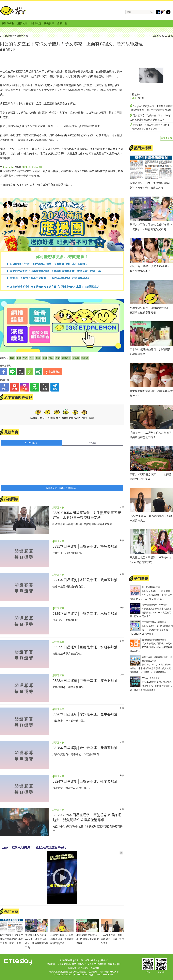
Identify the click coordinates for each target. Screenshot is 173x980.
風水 (51, 358)
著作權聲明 (84, 968)
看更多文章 (167, 138)
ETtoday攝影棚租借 (151, 678)
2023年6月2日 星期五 (32, 167)
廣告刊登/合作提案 (87, 964)
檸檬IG (85, 358)
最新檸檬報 (8, 23)
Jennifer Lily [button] (9, 167)
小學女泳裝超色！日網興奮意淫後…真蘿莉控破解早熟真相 (62, 939)
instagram (163, 12)
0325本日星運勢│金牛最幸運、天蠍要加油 (85, 748)
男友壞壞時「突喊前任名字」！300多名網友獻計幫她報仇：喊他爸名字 (151, 118)
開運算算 (60, 508)
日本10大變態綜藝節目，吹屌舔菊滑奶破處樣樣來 (87, 939)
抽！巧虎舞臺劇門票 (151, 587)
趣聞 (45, 358)
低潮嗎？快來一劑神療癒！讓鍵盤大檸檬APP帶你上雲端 (62, 418)
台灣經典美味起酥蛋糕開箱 (154, 640)
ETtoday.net (62, 975)
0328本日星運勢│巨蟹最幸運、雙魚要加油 (85, 681)
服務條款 (112, 964)
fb (158, 12)
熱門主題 (36, 23)
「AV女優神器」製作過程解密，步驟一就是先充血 (112, 939)
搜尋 (152, 12)
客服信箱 (102, 964)
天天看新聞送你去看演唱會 (154, 622)
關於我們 (72, 964)
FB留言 (93, 443)
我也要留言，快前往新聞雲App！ (62, 488)
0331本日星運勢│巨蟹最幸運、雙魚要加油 (85, 546)
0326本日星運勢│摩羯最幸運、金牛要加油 (85, 714)
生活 (25, 358)
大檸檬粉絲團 (66, 960)
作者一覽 (62, 23)
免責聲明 (95, 968)
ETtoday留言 (31, 443)
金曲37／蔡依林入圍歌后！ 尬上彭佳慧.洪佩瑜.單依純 (34, 848)
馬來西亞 (66, 358)
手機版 (104, 960)
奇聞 (19, 358)
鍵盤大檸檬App (92, 960)
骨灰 (12, 358)
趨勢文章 (22, 23)
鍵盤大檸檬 (13, 11)
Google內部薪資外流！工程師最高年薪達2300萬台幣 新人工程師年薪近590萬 (151, 108)
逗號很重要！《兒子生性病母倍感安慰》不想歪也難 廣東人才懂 (12, 939)
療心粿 (11, 49)
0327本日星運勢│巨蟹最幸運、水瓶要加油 (85, 647)
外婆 (38, 358)
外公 (32, 358)
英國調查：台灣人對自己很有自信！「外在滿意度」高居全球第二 (150, 127)
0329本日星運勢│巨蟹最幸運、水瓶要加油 (85, 613)
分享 (122, 507)
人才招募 (61, 964)
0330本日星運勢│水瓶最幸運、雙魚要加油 (85, 580)
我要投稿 (49, 23)
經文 (58, 358)
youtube (168, 12)
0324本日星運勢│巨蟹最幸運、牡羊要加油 (85, 781)
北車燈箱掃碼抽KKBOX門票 (155, 605)
